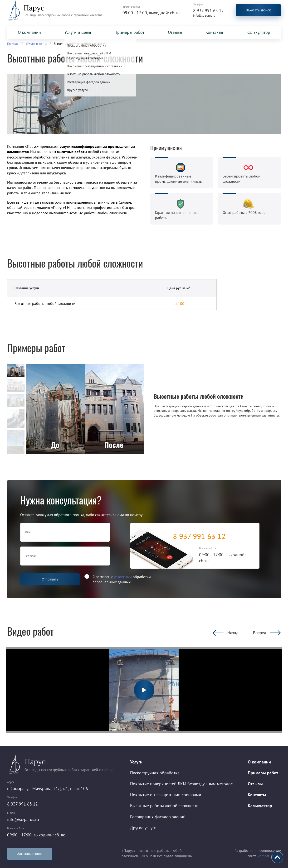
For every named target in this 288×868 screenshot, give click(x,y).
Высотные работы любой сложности (164, 806)
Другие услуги (143, 828)
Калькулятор (258, 32)
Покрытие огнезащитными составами (166, 795)
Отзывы (175, 32)
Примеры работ (129, 32)
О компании (29, 32)
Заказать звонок (258, 10)
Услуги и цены (78, 32)
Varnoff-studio (269, 856)
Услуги (136, 762)
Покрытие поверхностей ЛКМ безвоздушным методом (182, 784)
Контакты (214, 32)
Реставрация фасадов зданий (158, 817)
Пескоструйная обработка (155, 773)
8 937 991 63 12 (208, 11)
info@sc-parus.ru (204, 15)
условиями (123, 577)
